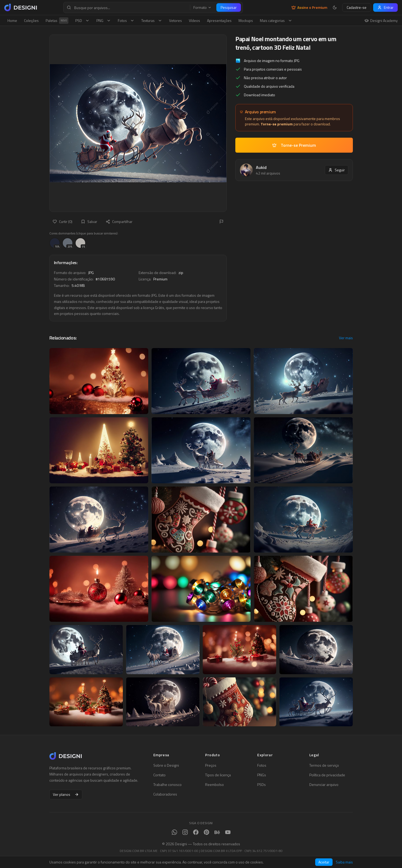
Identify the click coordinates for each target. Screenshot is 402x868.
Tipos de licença (218, 775)
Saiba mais (344, 862)
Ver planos (66, 794)
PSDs (262, 785)
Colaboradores (165, 794)
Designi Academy (381, 21)
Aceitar (324, 862)
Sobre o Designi (166, 765)
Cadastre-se (357, 7)
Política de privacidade (327, 775)
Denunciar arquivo (324, 785)
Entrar (385, 7)
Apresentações (219, 20)
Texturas (152, 20)
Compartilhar (119, 221)
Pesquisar (229, 7)
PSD (82, 20)
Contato (159, 775)
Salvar (89, 221)
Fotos (126, 20)
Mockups (246, 20)
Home (12, 20)
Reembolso (214, 785)
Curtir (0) (63, 221)
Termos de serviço (324, 765)
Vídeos (194, 20)
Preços (211, 765)
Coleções (31, 20)
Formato (202, 7)
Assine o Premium (309, 7)
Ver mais (346, 338)
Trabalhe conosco (167, 785)
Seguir (337, 170)
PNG (104, 20)
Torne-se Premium (294, 145)
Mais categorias (276, 20)
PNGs (262, 775)
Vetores (175, 20)
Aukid (261, 167)
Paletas (57, 21)
